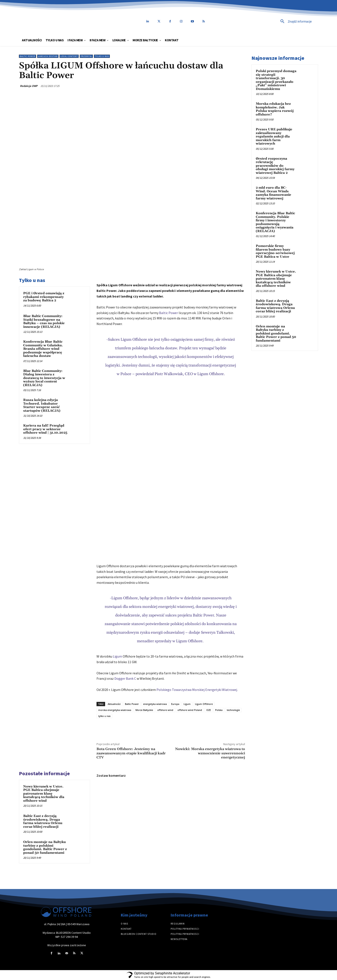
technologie (233, 710)
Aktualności (114, 704)
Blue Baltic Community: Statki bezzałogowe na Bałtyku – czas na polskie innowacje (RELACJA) (44, 321)
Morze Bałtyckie (144, 710)
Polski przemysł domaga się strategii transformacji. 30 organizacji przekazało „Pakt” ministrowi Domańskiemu (276, 80)
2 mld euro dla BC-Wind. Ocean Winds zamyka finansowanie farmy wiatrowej (273, 193)
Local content (69, 56)
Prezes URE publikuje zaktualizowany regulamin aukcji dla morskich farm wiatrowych (274, 136)
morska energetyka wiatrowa (115, 710)
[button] (266, 22)
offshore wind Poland (190, 710)
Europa (175, 704)
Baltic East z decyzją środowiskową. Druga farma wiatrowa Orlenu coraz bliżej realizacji (43, 821)
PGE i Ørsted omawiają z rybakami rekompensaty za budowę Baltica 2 (44, 297)
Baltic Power (28, 56)
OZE (209, 710)
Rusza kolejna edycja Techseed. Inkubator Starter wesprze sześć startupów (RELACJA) (42, 405)
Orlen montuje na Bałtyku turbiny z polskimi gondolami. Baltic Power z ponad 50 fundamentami (45, 847)
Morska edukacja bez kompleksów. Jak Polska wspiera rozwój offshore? (275, 109)
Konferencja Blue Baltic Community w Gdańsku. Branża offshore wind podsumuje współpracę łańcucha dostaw (43, 349)
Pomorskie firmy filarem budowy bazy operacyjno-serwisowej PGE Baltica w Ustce (275, 251)
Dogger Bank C (125, 678)
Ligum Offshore (204, 704)
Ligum (117, 656)
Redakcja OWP (29, 86)
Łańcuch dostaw (48, 56)
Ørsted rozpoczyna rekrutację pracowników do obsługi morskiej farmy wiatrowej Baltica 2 (275, 166)
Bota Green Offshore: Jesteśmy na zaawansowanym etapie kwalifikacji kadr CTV (131, 753)
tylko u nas (104, 716)
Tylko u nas (102, 56)
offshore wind (165, 710)
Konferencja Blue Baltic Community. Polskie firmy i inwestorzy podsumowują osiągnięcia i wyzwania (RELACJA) (275, 222)
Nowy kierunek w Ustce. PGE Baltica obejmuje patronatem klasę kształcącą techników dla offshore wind (44, 794)
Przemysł (86, 56)
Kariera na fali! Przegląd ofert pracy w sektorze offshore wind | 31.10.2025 (45, 429)
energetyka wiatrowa (155, 704)
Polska (219, 710)
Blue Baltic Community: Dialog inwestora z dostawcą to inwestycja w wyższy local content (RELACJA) (44, 378)
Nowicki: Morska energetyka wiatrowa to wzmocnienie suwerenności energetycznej (210, 753)
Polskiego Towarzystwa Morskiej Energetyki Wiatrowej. (197, 690)
